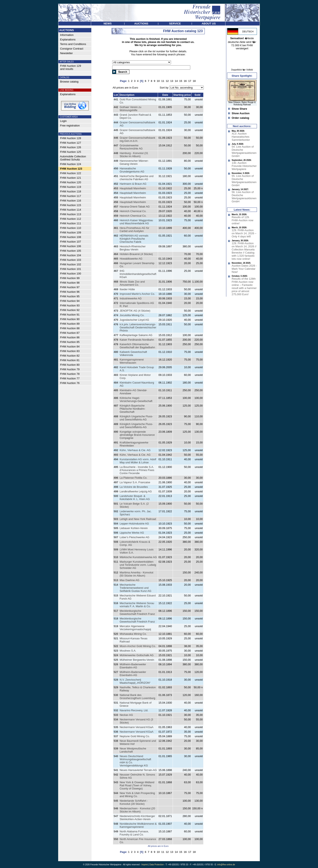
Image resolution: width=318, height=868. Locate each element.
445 (116, 130)
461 (116, 228)
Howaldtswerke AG (131, 259)
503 (116, 519)
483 (116, 375)
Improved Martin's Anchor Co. (137, 294)
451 (116, 176)
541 (116, 770)
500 (116, 496)
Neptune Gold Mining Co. (135, 736)
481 (116, 360)
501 (116, 504)
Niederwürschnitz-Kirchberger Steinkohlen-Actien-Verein (137, 818)
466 (116, 263)
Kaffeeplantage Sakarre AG (136, 335)
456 (116, 202)
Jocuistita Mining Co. (132, 315)
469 (116, 289)
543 (116, 782)
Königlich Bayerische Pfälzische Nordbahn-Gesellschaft (132, 409)
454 (116, 193)
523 (116, 651)
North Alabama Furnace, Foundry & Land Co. (134, 833)
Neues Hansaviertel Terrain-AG (138, 770)
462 (116, 236)
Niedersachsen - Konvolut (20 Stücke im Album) (137, 810)
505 (116, 528)
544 (116, 793)
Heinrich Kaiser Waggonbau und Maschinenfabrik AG (136, 222)
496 (116, 478)
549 (116, 831)
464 (116, 254)
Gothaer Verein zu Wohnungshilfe (131, 109)
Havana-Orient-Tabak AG (135, 207)
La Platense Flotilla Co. (134, 478)
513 (116, 580)
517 (116, 611)
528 (116, 680)
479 (116, 344)
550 (116, 839)
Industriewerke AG (131, 298)
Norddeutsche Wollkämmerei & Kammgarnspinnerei (138, 825)
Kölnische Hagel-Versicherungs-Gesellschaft (136, 399)
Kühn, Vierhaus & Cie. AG (135, 450)
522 (116, 646)
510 (116, 557)
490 (116, 432)
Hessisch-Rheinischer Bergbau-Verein (133, 248)
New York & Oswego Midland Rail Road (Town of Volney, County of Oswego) (137, 785)
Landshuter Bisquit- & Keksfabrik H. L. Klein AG (135, 498)
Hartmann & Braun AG (133, 184)
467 (116, 271)
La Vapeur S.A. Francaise (135, 482)
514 (116, 585)
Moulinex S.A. (128, 651)
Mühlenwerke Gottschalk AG (137, 655)
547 (116, 816)
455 (116, 197)
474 (116, 315)
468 (116, 282)
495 (116, 467)
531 (116, 703)
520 (116, 634)
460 (116, 220)
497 (116, 482)
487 (116, 406)
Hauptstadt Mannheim (133, 188)
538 (116, 741)
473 (116, 311)
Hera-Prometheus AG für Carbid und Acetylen (134, 229)
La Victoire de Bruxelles (134, 487)
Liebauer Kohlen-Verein (134, 528)
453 (116, 188)
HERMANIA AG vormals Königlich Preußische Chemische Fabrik (134, 239)
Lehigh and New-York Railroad (138, 519)
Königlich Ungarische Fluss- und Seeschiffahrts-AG (136, 418)
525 (116, 660)
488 (116, 416)
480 (116, 352)
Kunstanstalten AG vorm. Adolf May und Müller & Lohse (138, 461)
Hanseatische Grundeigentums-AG (132, 170)
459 (116, 216)
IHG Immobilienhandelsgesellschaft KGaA (138, 274)
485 (116, 390)
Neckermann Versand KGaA (137, 727)
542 (116, 775)
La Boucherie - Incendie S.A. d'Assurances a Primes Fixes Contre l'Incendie (137, 470)
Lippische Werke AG (132, 533)
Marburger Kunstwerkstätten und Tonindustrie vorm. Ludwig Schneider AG (138, 565)
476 (116, 324)
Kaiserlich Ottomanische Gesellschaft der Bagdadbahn (137, 346)
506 (116, 533)
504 (116, 524)
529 (116, 687)
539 (116, 748)
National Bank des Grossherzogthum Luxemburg (137, 697)
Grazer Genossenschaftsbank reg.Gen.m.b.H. (137, 139)
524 (116, 655)
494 (116, 459)
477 (116, 335)
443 (116, 115)
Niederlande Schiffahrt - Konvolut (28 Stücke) (134, 802)
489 (116, 424)
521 (116, 638)
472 (116, 303)
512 (116, 572)
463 (116, 246)
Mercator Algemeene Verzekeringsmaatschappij (135, 628)
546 (116, 808)
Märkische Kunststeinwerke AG (138, 557)
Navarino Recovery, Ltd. (134, 710)
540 (116, 756)
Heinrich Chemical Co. (133, 211)
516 (116, 603)
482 (116, 367)
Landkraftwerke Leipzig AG (136, 491)
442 (116, 107)
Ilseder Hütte (127, 289)
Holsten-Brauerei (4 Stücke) (136, 254)
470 (116, 294)
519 (116, 626)
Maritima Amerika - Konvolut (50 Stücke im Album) (137, 574)
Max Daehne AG (129, 580)
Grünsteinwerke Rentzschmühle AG (131, 147)
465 (116, 259)
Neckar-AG (126, 715)
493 (116, 455)
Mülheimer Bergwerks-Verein (137, 660)
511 (116, 562)
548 (116, 824)
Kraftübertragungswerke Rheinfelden (134, 444)
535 (116, 727)
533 (116, 715)
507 (116, 537)
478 (116, 340)
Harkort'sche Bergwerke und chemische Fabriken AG (137, 178)
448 (116, 153)
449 (116, 161)
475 (116, 320)
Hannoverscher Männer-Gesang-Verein (134, 162)
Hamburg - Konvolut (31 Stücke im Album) (134, 155)
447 (116, 145)
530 (116, 695)
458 (116, 211)
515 (116, 595)
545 (116, 801)
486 (116, 398)
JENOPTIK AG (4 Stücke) (135, 311)
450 (116, 168)
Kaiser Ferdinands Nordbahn (137, 340)
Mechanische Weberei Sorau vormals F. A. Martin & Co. (137, 605)
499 (116, 491)
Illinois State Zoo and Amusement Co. (132, 283)
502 (116, 511)
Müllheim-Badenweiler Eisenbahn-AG (133, 666)
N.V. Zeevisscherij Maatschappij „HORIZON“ (135, 681)
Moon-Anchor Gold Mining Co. (138, 646)
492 (116, 450)
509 (116, 549)
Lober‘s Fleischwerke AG (135, 537)
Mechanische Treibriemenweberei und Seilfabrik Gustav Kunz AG (136, 588)
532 (116, 710)
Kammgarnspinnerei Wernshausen (132, 361)
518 (116, 619)
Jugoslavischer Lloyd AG (134, 320)
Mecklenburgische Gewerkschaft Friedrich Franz (137, 612)
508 (116, 542)
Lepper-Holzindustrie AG (134, 524)
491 (116, 442)
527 (116, 672)
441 (116, 99)
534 (116, 719)
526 (116, 664)
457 (116, 207)
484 (116, 383)
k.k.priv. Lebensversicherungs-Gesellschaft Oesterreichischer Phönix (138, 327)
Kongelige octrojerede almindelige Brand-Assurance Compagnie (137, 435)
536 (116, 732)
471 (116, 298)
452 (116, 184)
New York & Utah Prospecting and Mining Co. (137, 795)
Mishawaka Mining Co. (133, 634)
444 (116, 122)
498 (116, 487)
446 (116, 138)
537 (116, 736)
